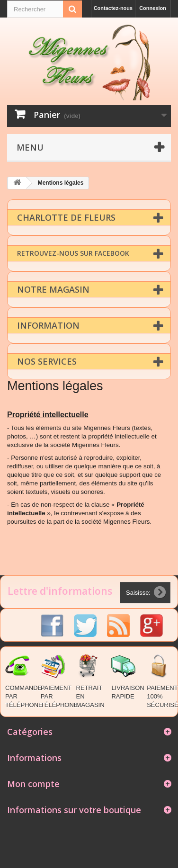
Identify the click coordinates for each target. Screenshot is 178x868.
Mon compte (33, 783)
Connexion (153, 8)
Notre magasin (53, 289)
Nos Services (47, 361)
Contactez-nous (113, 8)
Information (48, 325)
